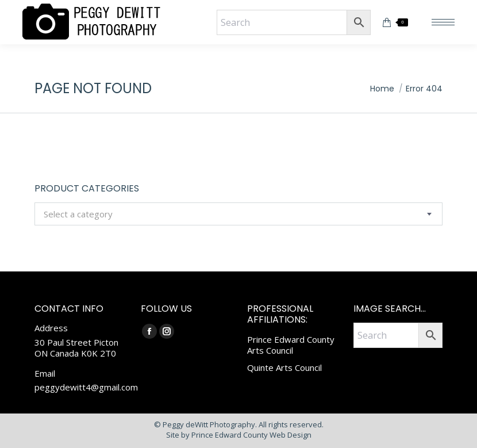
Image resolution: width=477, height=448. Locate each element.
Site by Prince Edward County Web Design (239, 435)
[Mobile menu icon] (443, 22)
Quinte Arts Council (284, 367)
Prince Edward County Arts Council (291, 345)
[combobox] (238, 214)
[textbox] (78, 214)
